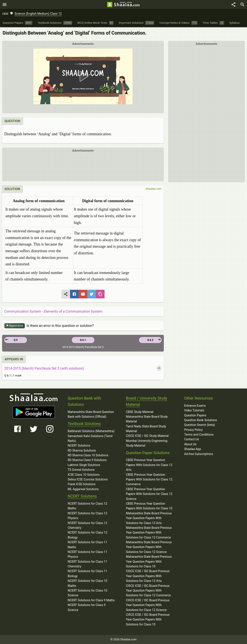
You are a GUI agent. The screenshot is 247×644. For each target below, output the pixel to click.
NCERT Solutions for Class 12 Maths (87, 506)
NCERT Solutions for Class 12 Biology (87, 535)
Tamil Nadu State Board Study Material (146, 429)
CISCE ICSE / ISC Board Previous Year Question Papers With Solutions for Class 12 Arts (148, 576)
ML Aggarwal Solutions (83, 489)
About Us (190, 444)
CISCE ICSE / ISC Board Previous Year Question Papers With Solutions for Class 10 (148, 620)
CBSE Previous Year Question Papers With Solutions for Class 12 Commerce (149, 479)
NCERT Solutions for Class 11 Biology (87, 573)
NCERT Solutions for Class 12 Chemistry (87, 525)
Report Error (15, 326)
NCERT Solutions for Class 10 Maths (87, 583)
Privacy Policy (193, 430)
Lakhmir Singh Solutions (84, 465)
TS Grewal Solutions (81, 470)
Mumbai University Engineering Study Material (147, 443)
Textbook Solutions (84, 424)
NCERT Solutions (79, 446)
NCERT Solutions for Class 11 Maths (87, 545)
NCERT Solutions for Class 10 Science (87, 593)
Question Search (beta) (199, 425)
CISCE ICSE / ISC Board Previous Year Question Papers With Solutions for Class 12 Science (148, 605)
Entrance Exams (195, 406)
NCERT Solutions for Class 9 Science (87, 607)
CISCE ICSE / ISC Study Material (147, 436)
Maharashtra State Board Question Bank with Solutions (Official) (91, 414)
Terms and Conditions (199, 435)
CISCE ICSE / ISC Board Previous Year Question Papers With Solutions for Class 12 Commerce (148, 591)
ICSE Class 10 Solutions (84, 475)
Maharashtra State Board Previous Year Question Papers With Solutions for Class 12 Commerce (149, 533)
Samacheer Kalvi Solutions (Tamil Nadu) (90, 438)
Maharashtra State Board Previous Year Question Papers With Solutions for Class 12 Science (149, 547)
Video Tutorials (194, 410)
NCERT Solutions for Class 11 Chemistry (87, 564)
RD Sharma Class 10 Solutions (88, 455)
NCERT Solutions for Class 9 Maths (91, 600)
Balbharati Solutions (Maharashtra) (91, 431)
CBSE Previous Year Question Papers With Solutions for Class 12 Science (149, 494)
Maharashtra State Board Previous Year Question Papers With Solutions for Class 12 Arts (149, 518)
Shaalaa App (192, 449)
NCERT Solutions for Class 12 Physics (87, 516)
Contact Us (192, 439)
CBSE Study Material (140, 412)
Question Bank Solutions (200, 420)
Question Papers (195, 415)
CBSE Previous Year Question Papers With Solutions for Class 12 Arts (149, 465)
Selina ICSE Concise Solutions (88, 479)
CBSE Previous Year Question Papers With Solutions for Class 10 (149, 506)
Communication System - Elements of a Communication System (53, 311)
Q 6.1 (83, 340)
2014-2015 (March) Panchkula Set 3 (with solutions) (44, 368)
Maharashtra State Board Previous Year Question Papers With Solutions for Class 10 (149, 561)
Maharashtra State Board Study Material (147, 419)
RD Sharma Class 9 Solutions (87, 460)
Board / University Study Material (147, 401)
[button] (83, 76)
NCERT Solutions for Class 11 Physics (87, 554)
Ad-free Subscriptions (199, 454)
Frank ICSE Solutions (82, 484)
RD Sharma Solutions (82, 450)
